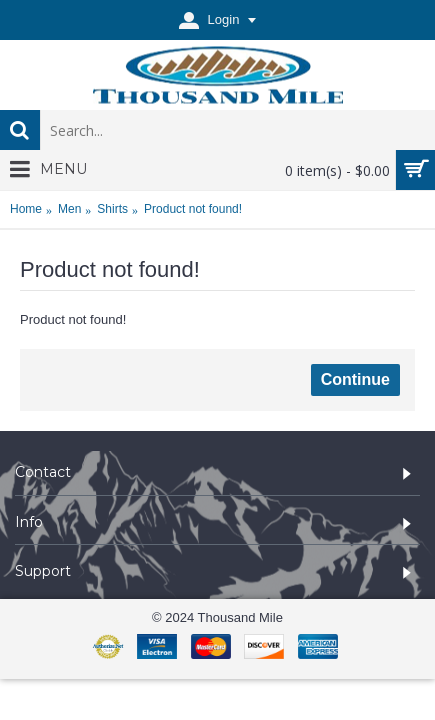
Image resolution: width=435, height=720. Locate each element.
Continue (355, 379)
